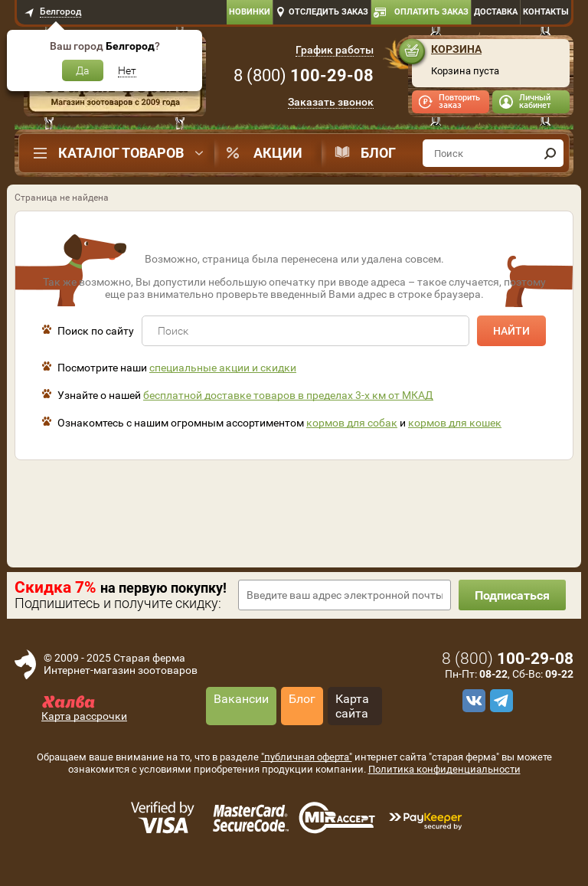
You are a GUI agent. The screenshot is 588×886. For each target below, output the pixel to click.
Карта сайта (352, 706)
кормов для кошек (455, 423)
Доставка (496, 12)
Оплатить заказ (431, 12)
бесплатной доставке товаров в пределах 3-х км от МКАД (288, 395)
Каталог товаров (121, 153)
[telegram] (499, 701)
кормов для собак (352, 423)
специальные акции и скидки (223, 368)
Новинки (250, 12)
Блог (378, 153)
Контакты (546, 12)
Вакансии (241, 699)
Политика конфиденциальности (444, 769)
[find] (550, 153)
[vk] (472, 701)
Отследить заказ (328, 12)
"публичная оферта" (307, 757)
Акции (278, 153)
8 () (304, 75)
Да (83, 70)
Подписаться (512, 595)
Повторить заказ (459, 101)
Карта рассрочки (84, 716)
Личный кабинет (535, 101)
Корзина (456, 49)
